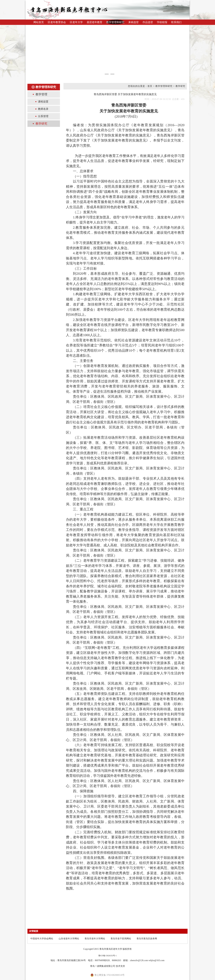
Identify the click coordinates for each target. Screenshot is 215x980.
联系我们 (176, 22)
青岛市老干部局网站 (121, 939)
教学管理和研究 (115, 22)
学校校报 (162, 22)
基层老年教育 (95, 22)
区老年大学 (76, 22)
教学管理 (41, 94)
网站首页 (39, 22)
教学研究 (41, 124)
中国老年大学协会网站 (42, 939)
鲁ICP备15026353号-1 (108, 956)
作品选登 (148, 22)
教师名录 (43, 109)
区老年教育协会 (57, 22)
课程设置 (43, 102)
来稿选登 (133, 22)
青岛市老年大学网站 (95, 939)
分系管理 (43, 116)
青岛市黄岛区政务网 (147, 939)
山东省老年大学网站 (69, 939)
